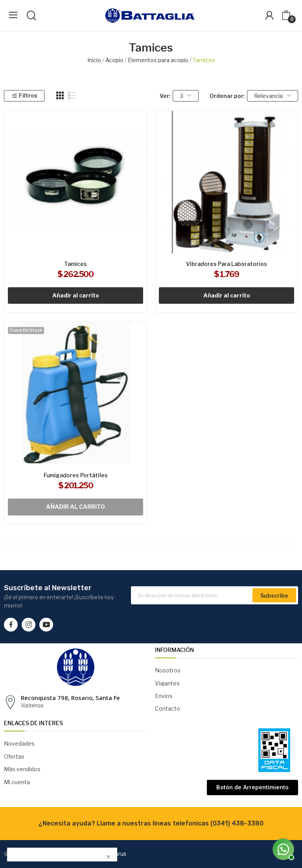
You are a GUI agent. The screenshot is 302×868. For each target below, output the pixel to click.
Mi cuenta (17, 782)
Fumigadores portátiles (76, 475)
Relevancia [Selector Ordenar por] (273, 96)
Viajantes (167, 683)
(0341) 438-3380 (237, 823)
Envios (164, 696)
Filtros (24, 95)
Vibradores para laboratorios (226, 264)
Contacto (168, 708)
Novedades (19, 743)
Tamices (75, 264)
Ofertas (14, 756)
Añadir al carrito (76, 295)
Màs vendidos (22, 769)
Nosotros (168, 670)
